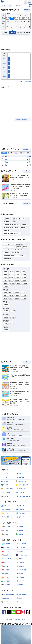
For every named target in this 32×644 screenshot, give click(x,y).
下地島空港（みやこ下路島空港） (12, 225)
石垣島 (7, 163)
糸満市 (23, 272)
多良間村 (13, 317)
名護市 (5, 292)
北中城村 (24, 277)
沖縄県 (10, 6)
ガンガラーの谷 (18, 250)
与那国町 (6, 330)
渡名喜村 (25, 283)
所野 (6, 166)
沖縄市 (5, 274)
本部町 (12, 295)
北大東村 (13, 311)
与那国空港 (6, 219)
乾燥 (4, 67)
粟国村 (19, 283)
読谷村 (5, 277)
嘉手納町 (11, 277)
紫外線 (4, 59)
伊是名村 (24, 298)
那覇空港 (23, 228)
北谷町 (18, 277)
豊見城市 (11, 274)
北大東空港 (22, 219)
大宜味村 (17, 292)
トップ (3, 6)
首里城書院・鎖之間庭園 (21, 247)
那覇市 (5, 272)
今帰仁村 (6, 295)
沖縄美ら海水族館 (19, 244)
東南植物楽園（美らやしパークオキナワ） (14, 256)
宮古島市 (6, 317)
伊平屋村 (17, 298)
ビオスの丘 (6, 253)
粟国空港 (14, 222)
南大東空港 (6, 222)
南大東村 (6, 311)
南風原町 (24, 280)
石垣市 (5, 323)
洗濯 (4, 76)
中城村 (5, 280)
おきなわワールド (8, 250)
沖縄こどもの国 (15, 253)
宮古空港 (24, 225)
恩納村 (18, 295)
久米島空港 (6, 231)
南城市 (24, 274)
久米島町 (6, 305)
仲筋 (6, 159)
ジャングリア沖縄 (8, 244)
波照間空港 (14, 219)
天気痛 (4, 63)
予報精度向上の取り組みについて (16, 619)
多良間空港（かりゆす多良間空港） (12, 234)
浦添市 (18, 272)
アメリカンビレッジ (9, 247)
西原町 (11, 280)
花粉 (4, 72)
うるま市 (18, 274)
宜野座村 (24, 295)
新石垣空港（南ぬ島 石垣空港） (11, 228)
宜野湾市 (11, 272)
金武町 (5, 298)
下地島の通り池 (8, 259)
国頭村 (11, 292)
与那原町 (17, 280)
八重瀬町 (6, 286)
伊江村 (11, 298)
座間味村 (13, 283)
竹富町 (11, 323)
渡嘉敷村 (6, 283)
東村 (23, 292)
